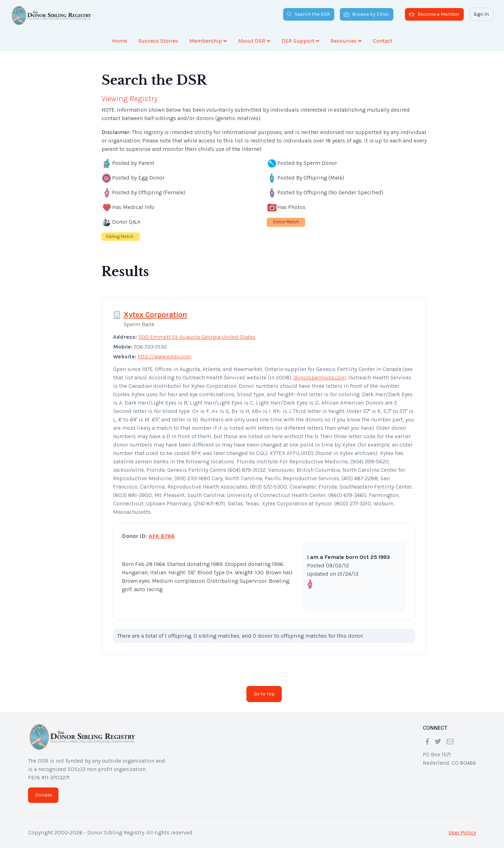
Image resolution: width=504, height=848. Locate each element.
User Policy (462, 832)
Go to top (264, 694)
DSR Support (300, 41)
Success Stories (158, 41)
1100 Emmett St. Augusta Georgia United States (197, 337)
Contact (383, 41)
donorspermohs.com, (320, 377)
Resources (346, 41)
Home (120, 41)
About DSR (254, 41)
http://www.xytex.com (164, 356)
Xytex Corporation (155, 315)
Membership (208, 41)
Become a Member (434, 14)
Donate (43, 795)
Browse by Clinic (366, 14)
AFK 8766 (162, 536)
